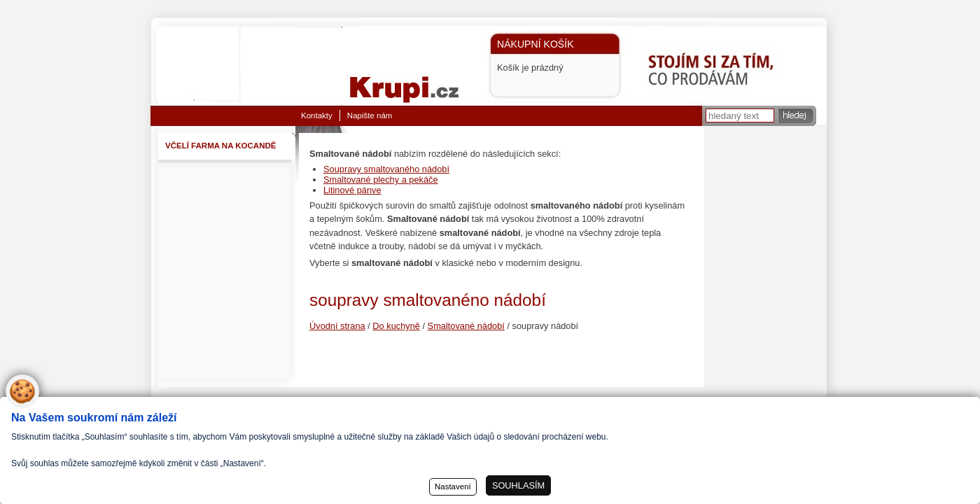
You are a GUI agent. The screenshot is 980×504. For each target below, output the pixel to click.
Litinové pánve (352, 190)
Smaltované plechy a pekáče (381, 180)
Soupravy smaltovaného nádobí (386, 169)
